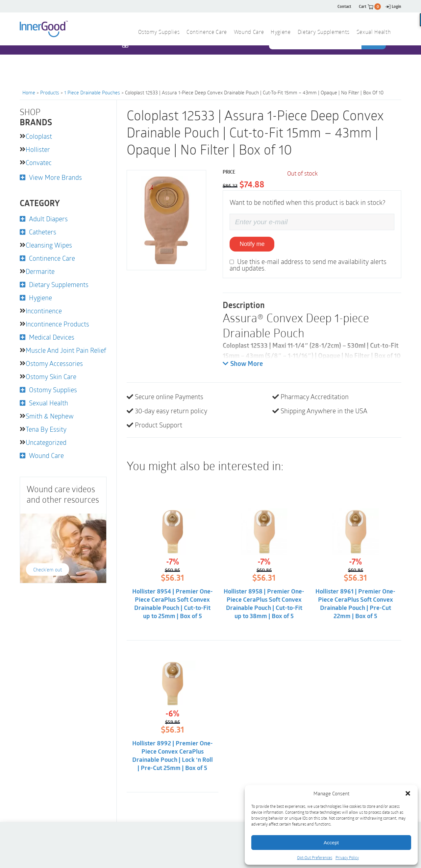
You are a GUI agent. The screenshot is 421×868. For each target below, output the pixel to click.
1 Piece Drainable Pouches (92, 92)
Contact (344, 6)
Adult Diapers (48, 219)
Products (50, 92)
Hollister (38, 149)
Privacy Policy (347, 857)
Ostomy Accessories (54, 363)
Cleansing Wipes (49, 245)
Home (29, 92)
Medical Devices (52, 337)
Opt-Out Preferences (315, 857)
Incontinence (44, 311)
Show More (243, 364)
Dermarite (40, 271)
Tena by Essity (46, 429)
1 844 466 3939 (151, 58)
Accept (331, 843)
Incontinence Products (57, 324)
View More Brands (55, 177)
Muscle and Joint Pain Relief (66, 350)
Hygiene (281, 33)
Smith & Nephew (50, 416)
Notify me (252, 244)
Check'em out (48, 569)
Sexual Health (374, 33)
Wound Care (249, 33)
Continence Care (207, 33)
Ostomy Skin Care (51, 376)
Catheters (43, 232)
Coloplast (39, 136)
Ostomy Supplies (159, 33)
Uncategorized (46, 442)
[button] (408, 793)
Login (393, 6)
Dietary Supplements (324, 33)
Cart (370, 6)
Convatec (39, 162)
